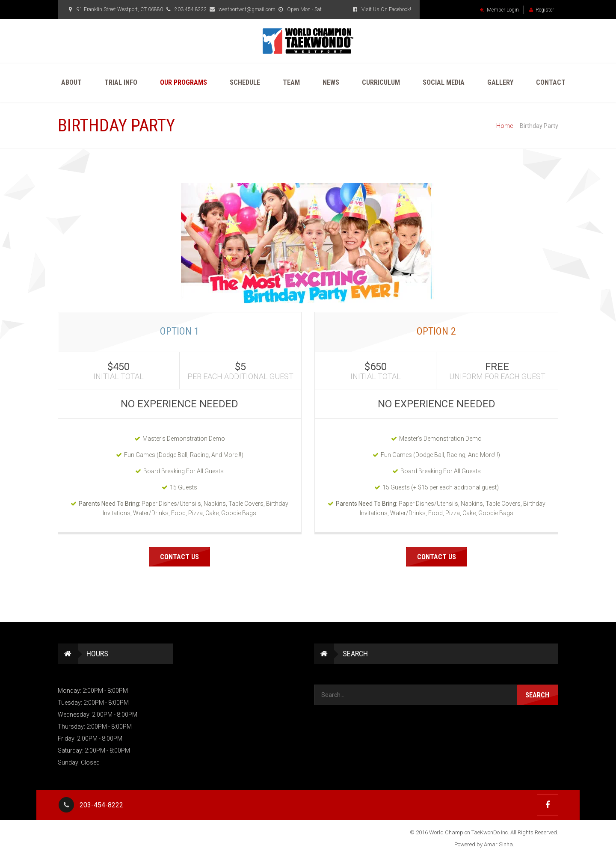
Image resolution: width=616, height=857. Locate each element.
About (71, 82)
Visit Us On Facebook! (381, 9)
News (331, 82)
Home (505, 126)
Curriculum (381, 82)
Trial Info (121, 82)
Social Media (444, 82)
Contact (551, 82)
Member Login (499, 10)
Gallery (500, 82)
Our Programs (184, 82)
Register (542, 10)
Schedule (245, 82)
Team (291, 82)
